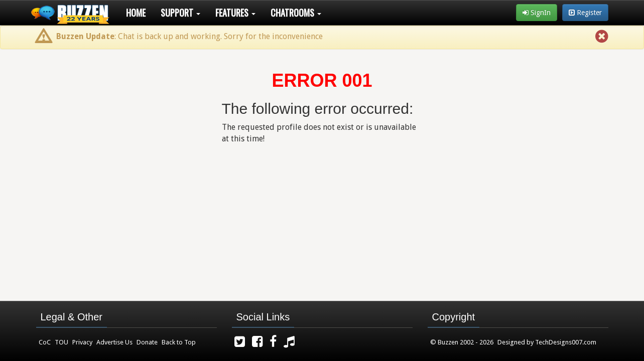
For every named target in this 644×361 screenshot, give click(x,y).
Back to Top (179, 342)
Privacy (82, 342)
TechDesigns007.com (566, 342)
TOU (61, 342)
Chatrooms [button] (296, 13)
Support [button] (180, 13)
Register (585, 13)
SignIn (537, 13)
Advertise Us (114, 342)
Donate (147, 342)
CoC (45, 342)
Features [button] (235, 13)
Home (136, 13)
